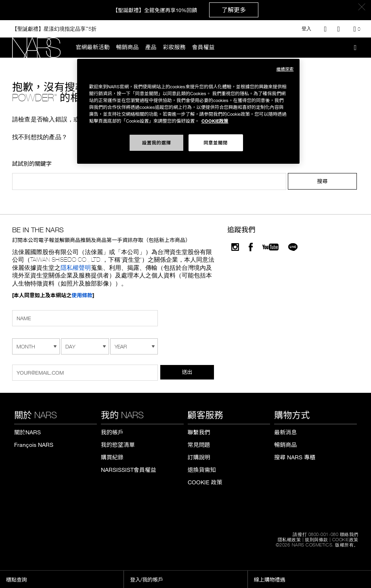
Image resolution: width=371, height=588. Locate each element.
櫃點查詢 (17, 580)
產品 (151, 47)
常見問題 (199, 445)
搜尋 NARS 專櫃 (295, 457)
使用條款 (82, 295)
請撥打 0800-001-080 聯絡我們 (326, 534)
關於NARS (27, 433)
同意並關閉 (216, 142)
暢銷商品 (128, 47)
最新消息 (285, 433)
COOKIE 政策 (205, 482)
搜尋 (323, 181)
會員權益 (203, 47)
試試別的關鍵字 (32, 164)
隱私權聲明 (76, 268)
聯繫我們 (199, 433)
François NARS (34, 445)
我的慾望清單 (118, 445)
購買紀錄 (112, 457)
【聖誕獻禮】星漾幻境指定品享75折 (54, 28)
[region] (188, 111)
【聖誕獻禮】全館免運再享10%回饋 (185, 10)
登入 (306, 29)
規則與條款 (317, 540)
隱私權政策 (289, 540)
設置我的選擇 (157, 142)
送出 (187, 372)
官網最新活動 (93, 47)
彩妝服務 (174, 47)
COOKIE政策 (345, 540)
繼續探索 (285, 69)
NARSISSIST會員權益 (129, 470)
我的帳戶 (112, 433)
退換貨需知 (202, 470)
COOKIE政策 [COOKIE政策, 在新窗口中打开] (215, 121)
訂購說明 (199, 457)
